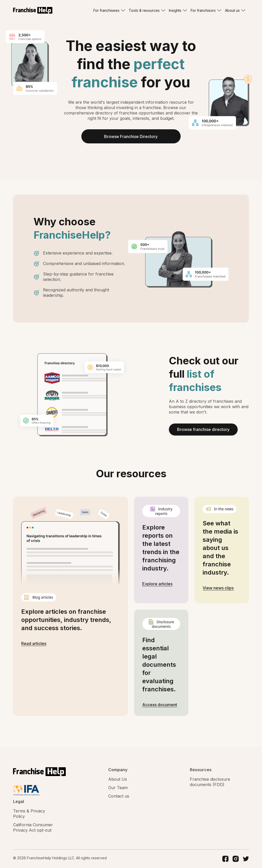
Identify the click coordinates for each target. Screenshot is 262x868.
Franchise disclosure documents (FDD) (210, 782)
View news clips (218, 588)
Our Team (118, 788)
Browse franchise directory (203, 430)
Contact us (119, 796)
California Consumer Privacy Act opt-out (33, 827)
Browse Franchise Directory (131, 136)
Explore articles (157, 584)
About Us (118, 779)
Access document (160, 705)
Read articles (34, 644)
